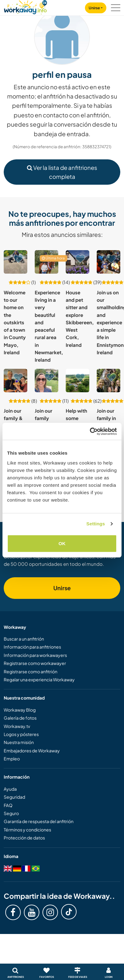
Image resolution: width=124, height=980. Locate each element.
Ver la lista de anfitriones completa (62, 172)
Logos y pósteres (21, 734)
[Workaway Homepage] (25, 6)
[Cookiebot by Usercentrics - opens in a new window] (90, 431)
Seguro (11, 813)
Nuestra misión (19, 742)
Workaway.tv (17, 726)
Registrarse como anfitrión (31, 671)
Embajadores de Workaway (32, 751)
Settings (96, 524)
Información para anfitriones (32, 647)
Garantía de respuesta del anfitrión (39, 821)
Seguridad (14, 797)
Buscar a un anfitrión (24, 639)
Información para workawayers (35, 655)
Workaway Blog (20, 710)
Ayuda (10, 789)
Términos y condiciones (27, 830)
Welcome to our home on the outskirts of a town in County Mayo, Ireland (15, 322)
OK (62, 543)
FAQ (8, 805)
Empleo (12, 759)
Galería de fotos (20, 718)
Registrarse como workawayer (35, 663)
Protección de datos (24, 838)
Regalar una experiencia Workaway (39, 679)
